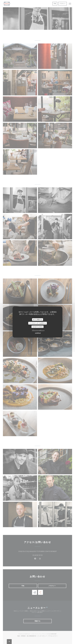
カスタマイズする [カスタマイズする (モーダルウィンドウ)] (37, 327)
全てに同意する (38, 319)
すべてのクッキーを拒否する (38, 323)
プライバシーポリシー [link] (38, 330)
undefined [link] (38, 333)
